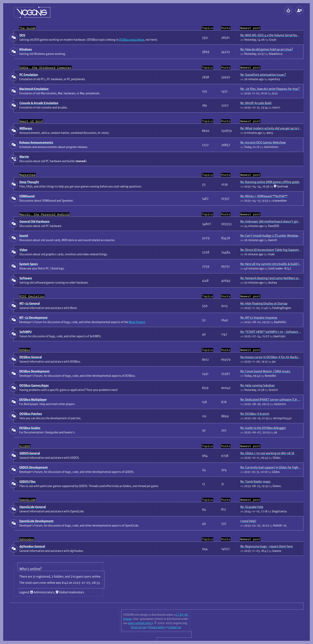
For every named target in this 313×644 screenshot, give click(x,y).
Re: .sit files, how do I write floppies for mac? (270, 89)
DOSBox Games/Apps (34, 385)
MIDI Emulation (32, 296)
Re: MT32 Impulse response (259, 318)
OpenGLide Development (36, 521)
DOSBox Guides (30, 428)
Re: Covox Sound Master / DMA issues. (266, 371)
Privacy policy (157, 627)
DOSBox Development (34, 371)
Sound (24, 236)
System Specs (28, 264)
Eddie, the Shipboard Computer (45, 68)
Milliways (26, 128)
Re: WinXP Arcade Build (256, 103)
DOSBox (25, 350)
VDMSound (27, 196)
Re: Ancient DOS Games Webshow (263, 143)
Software (26, 278)
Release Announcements (36, 143)
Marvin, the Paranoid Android (45, 214)
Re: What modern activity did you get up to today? (274, 128)
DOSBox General (31, 357)
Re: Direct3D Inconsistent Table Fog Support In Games (276, 250)
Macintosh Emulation (34, 89)
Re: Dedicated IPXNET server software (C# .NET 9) (274, 400)
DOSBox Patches (31, 414)
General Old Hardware (34, 221)
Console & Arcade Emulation (39, 103)
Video (23, 250)
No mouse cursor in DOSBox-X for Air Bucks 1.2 (271, 357)
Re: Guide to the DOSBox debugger (263, 428)
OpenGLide (27, 500)
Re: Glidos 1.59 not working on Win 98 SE (267, 453)
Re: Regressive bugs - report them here (267, 546)
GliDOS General (30, 453)
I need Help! (248, 521)
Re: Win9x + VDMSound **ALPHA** (264, 196)
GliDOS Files (27, 482)
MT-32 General (30, 303)
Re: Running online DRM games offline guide (270, 182)
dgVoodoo (27, 539)
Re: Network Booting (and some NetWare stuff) (272, 278)
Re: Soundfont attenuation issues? (263, 75)
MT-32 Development (33, 318)
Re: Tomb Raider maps (255, 482)
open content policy (140, 623)
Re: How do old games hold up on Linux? (267, 49)
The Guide (27, 28)
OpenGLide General (33, 507)
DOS (22, 35)
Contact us (174, 627)
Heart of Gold (31, 121)
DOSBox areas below (132, 40)
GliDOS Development (33, 467)
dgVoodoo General (32, 546)
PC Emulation (29, 75)
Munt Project (137, 322)
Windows (26, 49)
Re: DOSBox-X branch (255, 414)
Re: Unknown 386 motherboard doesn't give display (275, 221)
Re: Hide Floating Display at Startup (264, 303)
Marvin (24, 157)
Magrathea (27, 175)
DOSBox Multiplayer (33, 400)
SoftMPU (25, 332)
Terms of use (138, 627)
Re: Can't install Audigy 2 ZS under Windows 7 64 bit (275, 236)
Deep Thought (29, 182)
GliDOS (25, 446)
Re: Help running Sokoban (258, 385)
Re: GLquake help (252, 507)
